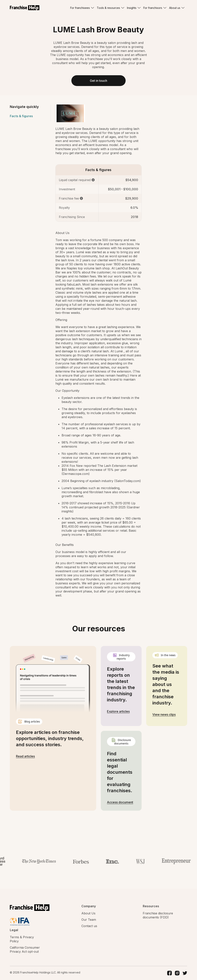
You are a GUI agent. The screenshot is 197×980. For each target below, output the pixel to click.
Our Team (89, 920)
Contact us (89, 926)
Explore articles (118, 711)
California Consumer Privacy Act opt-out (25, 950)
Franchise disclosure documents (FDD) (158, 915)
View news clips (164, 714)
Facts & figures (21, 116)
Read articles (25, 756)
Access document (120, 802)
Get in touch (98, 81)
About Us (88, 913)
